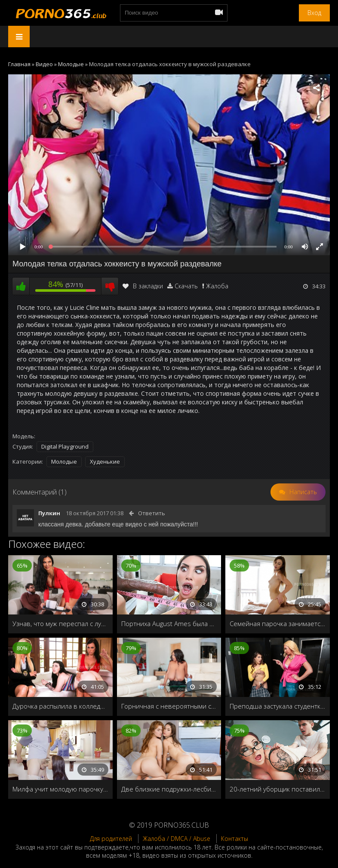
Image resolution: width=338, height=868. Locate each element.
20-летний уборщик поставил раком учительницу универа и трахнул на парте (278, 789)
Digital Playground (65, 446)
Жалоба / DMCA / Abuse (177, 839)
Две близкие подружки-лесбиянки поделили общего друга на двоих (169, 789)
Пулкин (49, 513)
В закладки (143, 286)
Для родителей (111, 839)
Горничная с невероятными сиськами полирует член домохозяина (169, 706)
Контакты (235, 839)
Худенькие (105, 462)
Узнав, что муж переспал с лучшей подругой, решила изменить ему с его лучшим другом (60, 623)
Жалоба (217, 286)
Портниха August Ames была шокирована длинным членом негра (169, 623)
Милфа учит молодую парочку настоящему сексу (60, 789)
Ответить (152, 513)
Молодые (64, 462)
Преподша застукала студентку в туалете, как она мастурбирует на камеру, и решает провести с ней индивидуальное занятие (278, 706)
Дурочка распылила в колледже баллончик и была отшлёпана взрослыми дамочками (60, 706)
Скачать (186, 286)
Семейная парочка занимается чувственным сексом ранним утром (278, 623)
